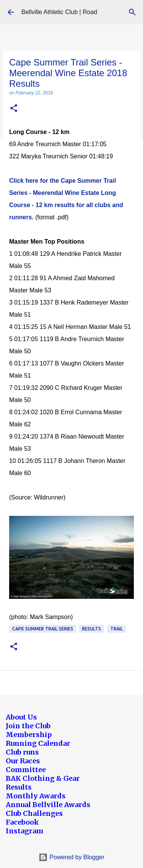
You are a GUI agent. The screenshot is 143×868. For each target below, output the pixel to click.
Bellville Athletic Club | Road (59, 12)
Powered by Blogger (71, 857)
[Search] (132, 12)
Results (92, 629)
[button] (14, 109)
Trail (116, 629)
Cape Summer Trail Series (43, 629)
